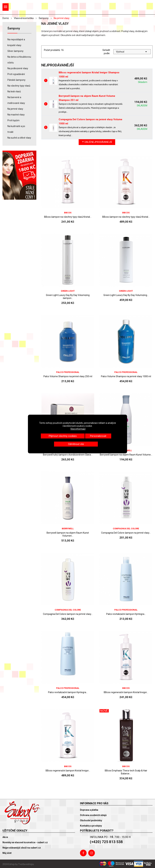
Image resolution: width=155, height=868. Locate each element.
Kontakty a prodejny (91, 826)
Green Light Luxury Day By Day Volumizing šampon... (68, 297)
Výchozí (132, 52)
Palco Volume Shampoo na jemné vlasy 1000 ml (126, 376)
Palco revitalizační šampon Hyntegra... (126, 614)
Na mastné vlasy (16, 115)
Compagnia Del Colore (126, 529)
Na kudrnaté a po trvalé (16, 129)
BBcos (68, 213)
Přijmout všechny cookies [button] (63, 436)
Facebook (83, 853)
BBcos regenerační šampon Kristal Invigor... (126, 692)
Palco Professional (68, 372)
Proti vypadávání (16, 74)
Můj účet (7, 853)
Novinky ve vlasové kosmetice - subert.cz (25, 842)
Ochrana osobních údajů (93, 815)
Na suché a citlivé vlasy (19, 138)
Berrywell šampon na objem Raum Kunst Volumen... (68, 534)
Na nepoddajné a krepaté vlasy (16, 42)
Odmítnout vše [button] (76, 444)
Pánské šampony (16, 80)
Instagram (92, 853)
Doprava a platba (89, 810)
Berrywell (68, 529)
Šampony (14, 28)
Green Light (68, 291)
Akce (5, 837)
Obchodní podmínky (91, 820)
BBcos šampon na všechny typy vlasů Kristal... (68, 217)
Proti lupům (13, 120)
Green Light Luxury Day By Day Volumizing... (126, 295)
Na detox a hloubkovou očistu (19, 60)
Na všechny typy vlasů (19, 86)
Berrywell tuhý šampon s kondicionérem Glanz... (68, 455)
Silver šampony (15, 51)
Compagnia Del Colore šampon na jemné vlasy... (126, 533)
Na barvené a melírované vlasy (16, 100)
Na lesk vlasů (14, 91)
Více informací (78, 429)
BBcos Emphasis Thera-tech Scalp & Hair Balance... (126, 772)
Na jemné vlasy (15, 109)
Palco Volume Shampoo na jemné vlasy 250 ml (68, 376)
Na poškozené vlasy (18, 68)
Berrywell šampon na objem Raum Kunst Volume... (126, 455)
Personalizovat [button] (98, 436)
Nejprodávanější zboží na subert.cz (22, 848)
